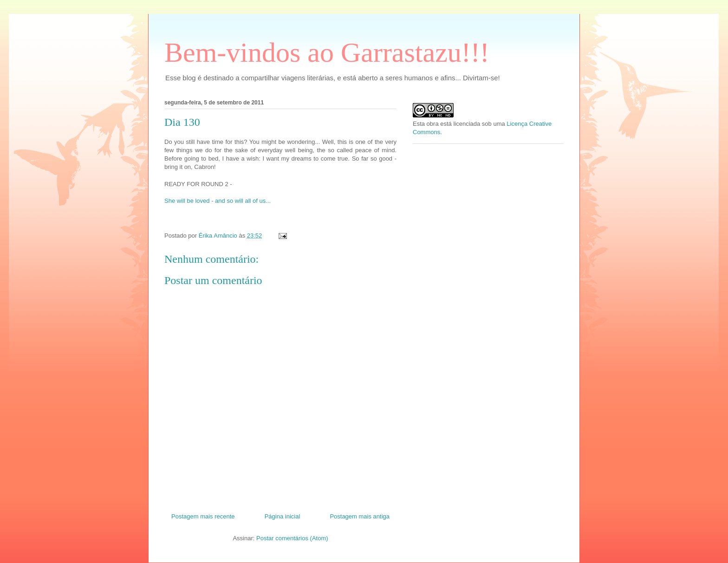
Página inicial (283, 516)
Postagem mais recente (203, 516)
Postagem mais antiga (360, 516)
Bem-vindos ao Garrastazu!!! (327, 52)
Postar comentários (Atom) (292, 538)
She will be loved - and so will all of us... (218, 201)
